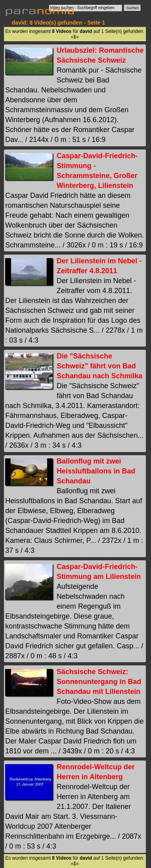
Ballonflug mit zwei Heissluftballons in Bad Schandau (96, 471)
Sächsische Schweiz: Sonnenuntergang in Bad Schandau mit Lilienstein (99, 682)
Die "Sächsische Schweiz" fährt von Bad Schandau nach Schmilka (99, 366)
